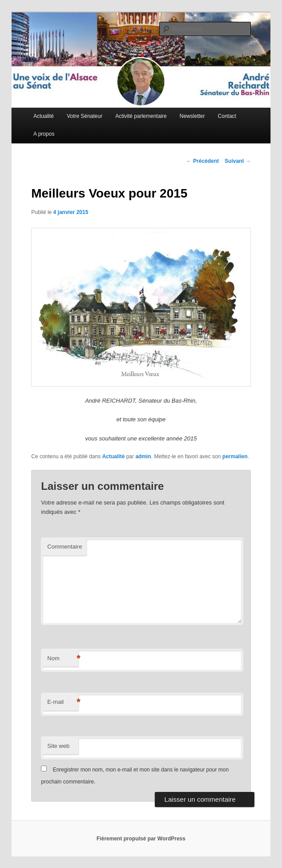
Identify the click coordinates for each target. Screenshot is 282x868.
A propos (44, 134)
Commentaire (64, 547)
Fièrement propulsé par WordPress (141, 839)
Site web (58, 746)
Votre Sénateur (85, 116)
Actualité (44, 116)
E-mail (63, 702)
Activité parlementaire (141, 116)
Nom (63, 659)
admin (143, 456)
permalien (235, 456)
